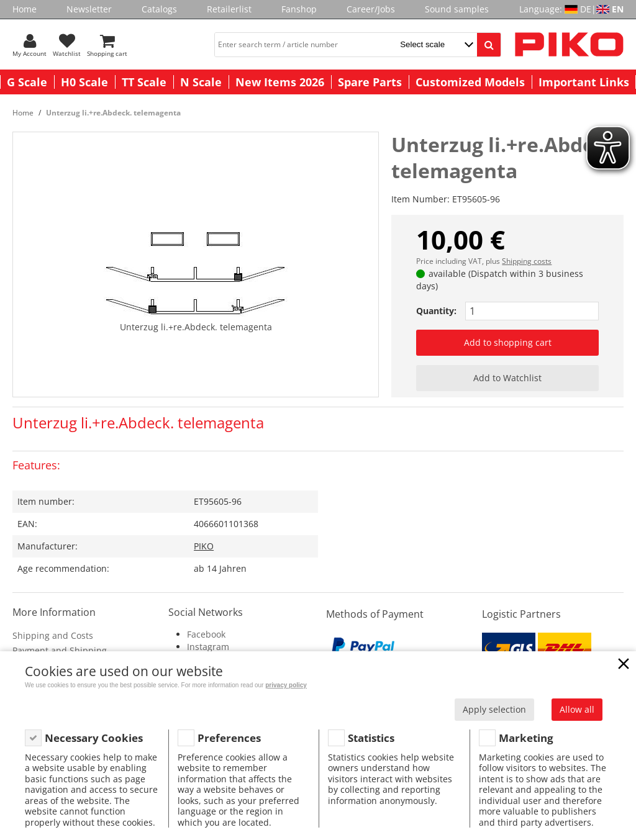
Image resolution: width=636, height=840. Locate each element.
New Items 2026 (280, 82)
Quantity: (436, 311)
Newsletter (89, 9)
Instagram (208, 647)
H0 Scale (84, 82)
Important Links (584, 82)
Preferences (229, 738)
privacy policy (286, 685)
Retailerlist (229, 9)
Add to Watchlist (507, 378)
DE (586, 9)
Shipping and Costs (53, 635)
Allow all (577, 709)
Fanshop (299, 9)
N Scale (201, 82)
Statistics (371, 738)
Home (25, 9)
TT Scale (144, 82)
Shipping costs (527, 261)
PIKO (204, 546)
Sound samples (457, 9)
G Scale (27, 82)
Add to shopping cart (508, 342)
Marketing (526, 738)
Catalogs (159, 9)
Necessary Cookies (94, 738)
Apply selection (494, 709)
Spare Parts (370, 82)
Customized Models (470, 82)
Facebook (206, 634)
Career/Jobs (371, 9)
